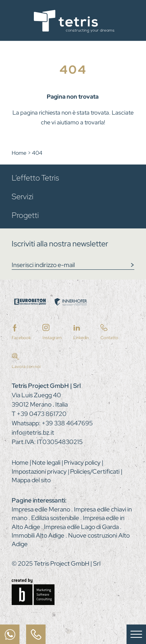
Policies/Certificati (95, 471)
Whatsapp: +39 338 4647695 (52, 423)
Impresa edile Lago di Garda (82, 527)
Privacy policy (83, 463)
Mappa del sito (31, 480)
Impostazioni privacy (40, 471)
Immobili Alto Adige (39, 535)
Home (20, 153)
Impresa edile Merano (41, 509)
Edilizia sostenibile (56, 518)
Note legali (47, 463)
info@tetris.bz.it (33, 433)
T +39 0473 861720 (39, 414)
